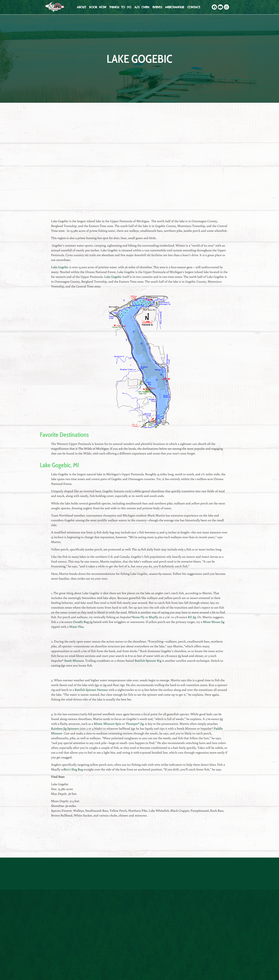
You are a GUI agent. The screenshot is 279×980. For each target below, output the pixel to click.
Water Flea (76, 626)
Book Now (98, 7)
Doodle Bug (81, 622)
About (81, 7)
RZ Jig (192, 617)
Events (157, 7)
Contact (194, 7)
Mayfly (153, 617)
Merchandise (175, 7)
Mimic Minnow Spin (108, 724)
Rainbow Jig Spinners (65, 728)
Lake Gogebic (60, 267)
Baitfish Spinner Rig (148, 660)
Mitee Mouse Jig (214, 622)
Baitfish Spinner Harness (91, 690)
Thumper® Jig (135, 724)
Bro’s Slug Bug (73, 769)
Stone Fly (138, 617)
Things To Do (120, 7)
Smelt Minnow (74, 660)
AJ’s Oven (142, 7)
